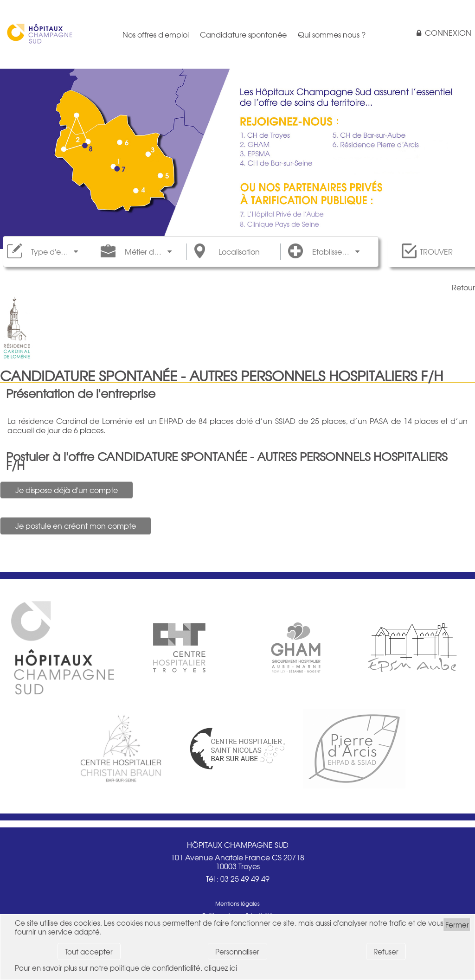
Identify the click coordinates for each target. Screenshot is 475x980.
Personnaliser (237, 951)
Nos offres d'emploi (156, 34)
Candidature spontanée (243, 34)
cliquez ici (221, 968)
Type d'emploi (55, 252)
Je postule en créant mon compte (76, 525)
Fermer (457, 925)
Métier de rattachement (148, 252)
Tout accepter (89, 951)
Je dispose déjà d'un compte (67, 490)
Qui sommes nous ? (332, 34)
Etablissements (336, 252)
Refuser (386, 951)
